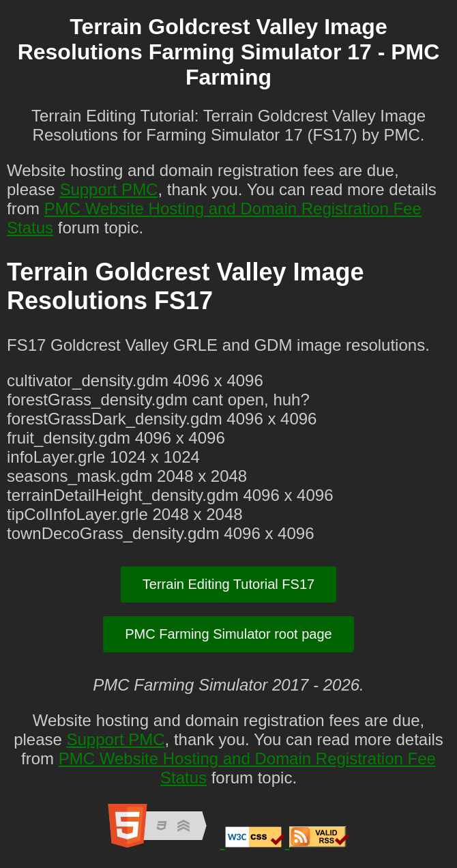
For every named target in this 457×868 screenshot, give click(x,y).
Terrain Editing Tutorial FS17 (228, 584)
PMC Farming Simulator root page (228, 634)
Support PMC (108, 189)
